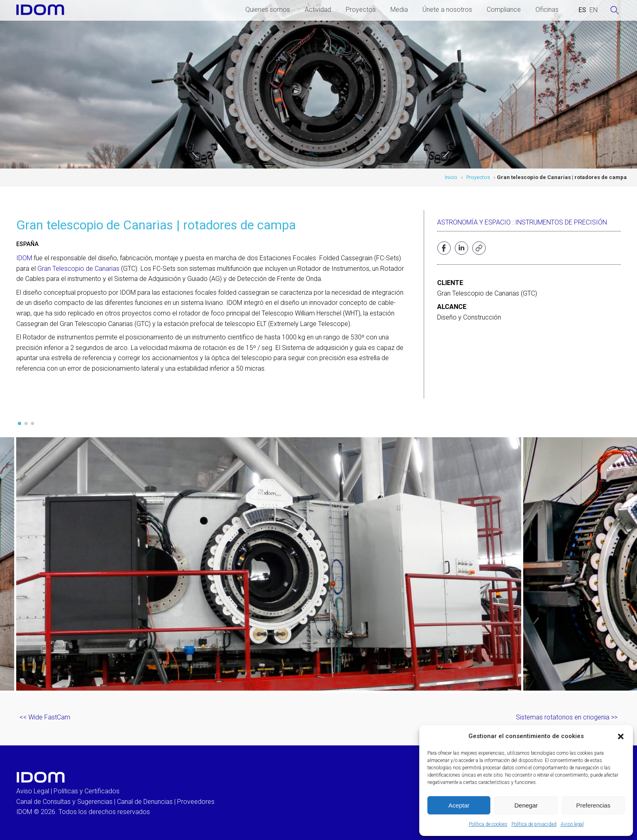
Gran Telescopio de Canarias (78, 269)
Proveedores (196, 802)
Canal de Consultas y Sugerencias (64, 802)
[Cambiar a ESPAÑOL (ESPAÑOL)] (582, 10)
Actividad (318, 10)
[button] (621, 736)
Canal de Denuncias (145, 802)
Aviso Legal (33, 791)
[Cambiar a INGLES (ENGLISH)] (594, 10)
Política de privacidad (534, 824)
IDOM (24, 258)
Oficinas (547, 10)
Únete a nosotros (447, 10)
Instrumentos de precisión (561, 222)
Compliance (504, 10)
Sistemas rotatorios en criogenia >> (567, 717)
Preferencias (593, 805)
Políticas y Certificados (87, 791)
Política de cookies (488, 824)
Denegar (526, 805)
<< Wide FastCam (45, 717)
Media (399, 10)
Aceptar (459, 805)
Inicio (451, 177)
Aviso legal (572, 824)
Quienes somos (268, 10)
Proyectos (361, 10)
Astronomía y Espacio (474, 222)
